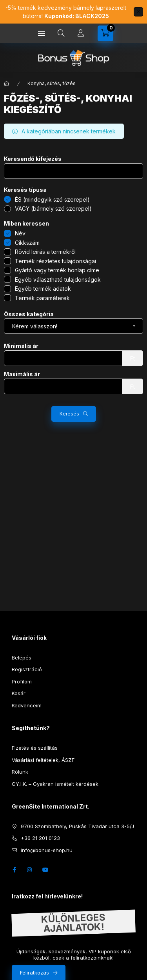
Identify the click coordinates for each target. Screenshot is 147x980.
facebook (14, 870)
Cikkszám (27, 243)
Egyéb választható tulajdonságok (58, 280)
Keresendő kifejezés (33, 159)
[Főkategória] (7, 84)
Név (20, 233)
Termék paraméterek (42, 298)
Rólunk (20, 772)
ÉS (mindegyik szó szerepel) (52, 199)
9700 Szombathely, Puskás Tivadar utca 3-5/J (77, 826)
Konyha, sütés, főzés (52, 83)
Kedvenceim (27, 705)
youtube (45, 870)
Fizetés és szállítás (35, 748)
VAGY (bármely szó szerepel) (53, 209)
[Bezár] (138, 12)
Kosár (19, 693)
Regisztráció (27, 669)
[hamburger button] (42, 33)
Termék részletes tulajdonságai (55, 261)
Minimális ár (21, 346)
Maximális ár (22, 374)
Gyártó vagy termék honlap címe (57, 270)
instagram (30, 870)
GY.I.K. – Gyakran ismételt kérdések (55, 784)
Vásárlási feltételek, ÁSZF (43, 760)
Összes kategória (29, 314)
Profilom (22, 681)
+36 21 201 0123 (40, 838)
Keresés (69, 414)
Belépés (22, 658)
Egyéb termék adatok (43, 289)
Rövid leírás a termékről (45, 252)
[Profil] (81, 33)
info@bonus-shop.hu (47, 850)
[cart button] (105, 33)
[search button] (61, 33)
